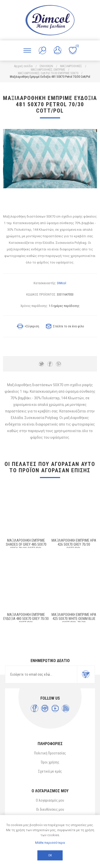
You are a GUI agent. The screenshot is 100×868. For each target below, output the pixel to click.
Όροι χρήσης (50, 762)
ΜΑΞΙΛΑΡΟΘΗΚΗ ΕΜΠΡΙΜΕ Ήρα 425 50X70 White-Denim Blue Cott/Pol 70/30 (74, 619)
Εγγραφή (86, 674)
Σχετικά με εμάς (50, 771)
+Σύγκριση (32, 326)
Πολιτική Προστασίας (50, 753)
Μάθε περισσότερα (50, 843)
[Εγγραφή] (41, 674)
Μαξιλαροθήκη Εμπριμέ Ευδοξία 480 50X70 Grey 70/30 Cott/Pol (26, 619)
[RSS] (66, 708)
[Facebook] (34, 708)
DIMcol (62, 283)
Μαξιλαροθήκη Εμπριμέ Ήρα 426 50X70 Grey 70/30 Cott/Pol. (74, 544)
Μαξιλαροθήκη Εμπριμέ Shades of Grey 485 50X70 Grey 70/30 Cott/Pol (26, 544)
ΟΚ (50, 855)
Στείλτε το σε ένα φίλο (69, 326)
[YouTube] (55, 708)
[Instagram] (45, 708)
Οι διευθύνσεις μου (50, 809)
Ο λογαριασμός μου (50, 800)
